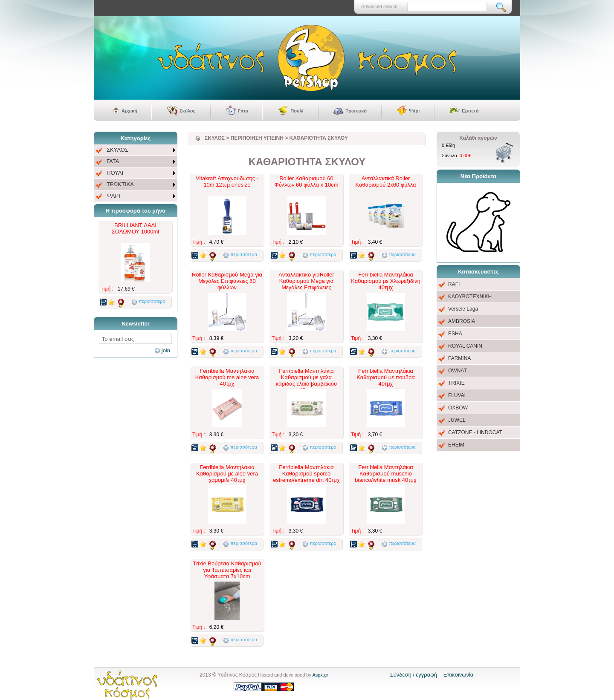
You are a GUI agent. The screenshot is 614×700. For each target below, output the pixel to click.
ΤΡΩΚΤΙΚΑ (120, 184)
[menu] (136, 173)
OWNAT (458, 371)
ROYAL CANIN (465, 346)
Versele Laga (463, 309)
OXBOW (458, 408)
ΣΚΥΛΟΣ (117, 150)
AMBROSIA (462, 321)
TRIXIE (456, 383)
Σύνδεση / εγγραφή (414, 675)
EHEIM (456, 445)
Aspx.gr (320, 675)
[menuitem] (136, 150)
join (166, 350)
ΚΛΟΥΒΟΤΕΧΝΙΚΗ (470, 297)
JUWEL (457, 420)
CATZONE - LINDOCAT (475, 432)
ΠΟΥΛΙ (115, 173)
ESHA (455, 334)
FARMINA (459, 358)
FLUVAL (458, 395)
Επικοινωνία (459, 675)
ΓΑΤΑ (113, 161)
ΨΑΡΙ (113, 196)
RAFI (454, 284)
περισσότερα (152, 301)
